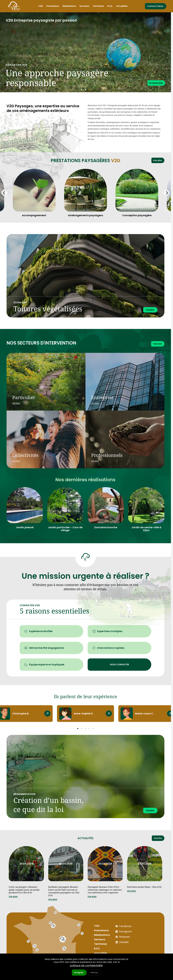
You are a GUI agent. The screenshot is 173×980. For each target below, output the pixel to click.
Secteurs (99, 948)
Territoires (100, 952)
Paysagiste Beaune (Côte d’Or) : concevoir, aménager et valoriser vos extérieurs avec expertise (104, 896)
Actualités (85, 839)
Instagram (120, 939)
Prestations (100, 939)
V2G (96, 934)
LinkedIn (119, 948)
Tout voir (157, 344)
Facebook (120, 934)
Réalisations (101, 943)
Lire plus (13, 904)
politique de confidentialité (86, 966)
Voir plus (157, 160)
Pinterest (120, 943)
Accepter (79, 972)
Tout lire (157, 839)
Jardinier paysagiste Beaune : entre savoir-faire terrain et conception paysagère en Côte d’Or (65, 896)
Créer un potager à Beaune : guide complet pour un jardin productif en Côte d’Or (26, 894)
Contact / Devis (155, 6)
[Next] (167, 193)
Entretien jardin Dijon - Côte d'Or (143, 890)
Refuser (94, 972)
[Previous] (4, 193)
